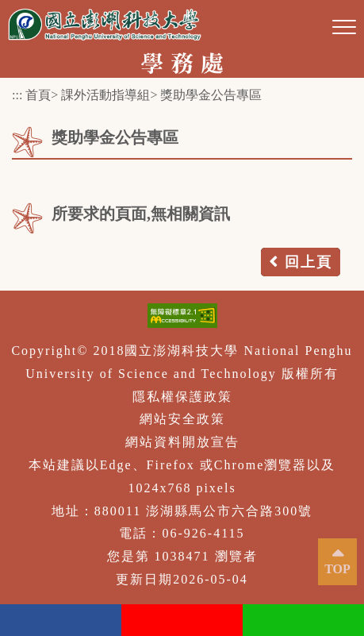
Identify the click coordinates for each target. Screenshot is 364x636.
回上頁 (308, 262)
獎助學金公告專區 (211, 95)
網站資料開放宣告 (182, 442)
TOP (337, 569)
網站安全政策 (182, 419)
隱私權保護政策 (182, 397)
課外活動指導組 (105, 95)
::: (17, 95)
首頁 (38, 95)
